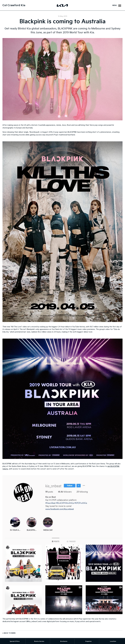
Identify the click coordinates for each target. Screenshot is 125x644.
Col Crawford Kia (14, 5)
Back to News (10, 633)
